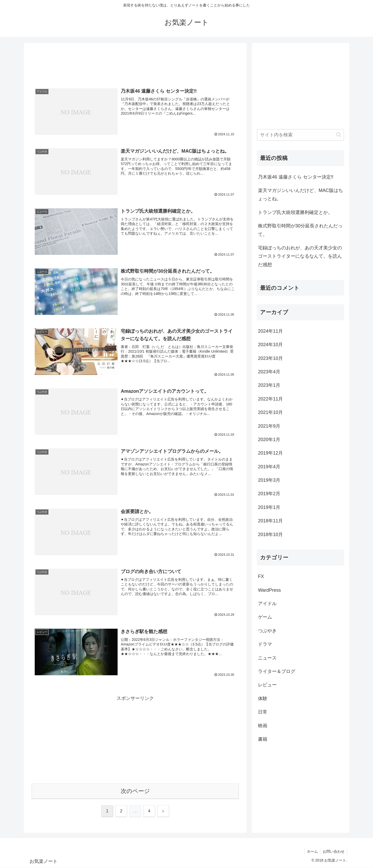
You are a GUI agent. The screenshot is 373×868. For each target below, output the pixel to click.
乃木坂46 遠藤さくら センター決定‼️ (296, 177)
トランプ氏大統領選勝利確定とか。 (295, 212)
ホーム (312, 852)
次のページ (135, 791)
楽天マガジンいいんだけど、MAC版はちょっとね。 (300, 195)
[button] (339, 135)
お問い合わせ (333, 852)
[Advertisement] (135, 64)
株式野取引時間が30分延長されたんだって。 (300, 230)
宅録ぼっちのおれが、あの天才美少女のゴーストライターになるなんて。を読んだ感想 (300, 256)
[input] (300, 135)
